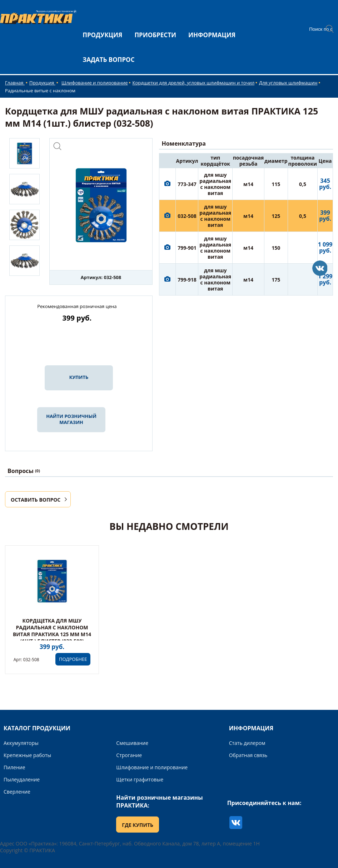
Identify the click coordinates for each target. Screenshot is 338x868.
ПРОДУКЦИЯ (102, 35)
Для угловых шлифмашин (288, 83)
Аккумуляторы (21, 743)
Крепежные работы (27, 755)
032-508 (187, 216)
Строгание (129, 755)
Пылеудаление (22, 779)
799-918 (187, 280)
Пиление (14, 767)
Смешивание (132, 743)
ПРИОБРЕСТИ (155, 35)
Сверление (17, 792)
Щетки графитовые (140, 779)
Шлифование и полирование (95, 83)
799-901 (187, 248)
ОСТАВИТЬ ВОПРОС (36, 500)
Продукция (42, 83)
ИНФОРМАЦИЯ (212, 35)
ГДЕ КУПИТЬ (138, 825)
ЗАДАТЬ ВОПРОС (108, 60)
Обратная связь (248, 755)
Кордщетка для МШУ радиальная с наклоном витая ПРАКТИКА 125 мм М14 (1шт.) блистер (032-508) (52, 631)
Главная (15, 83)
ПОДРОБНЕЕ (73, 659)
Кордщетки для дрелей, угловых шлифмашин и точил (194, 83)
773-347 (187, 184)
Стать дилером (247, 743)
